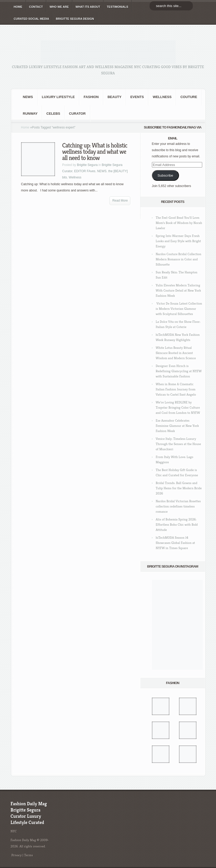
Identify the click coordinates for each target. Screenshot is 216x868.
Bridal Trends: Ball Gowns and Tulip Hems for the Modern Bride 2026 (179, 488)
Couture (189, 97)
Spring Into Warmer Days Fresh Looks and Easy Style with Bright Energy (178, 241)
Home (25, 127)
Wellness (162, 97)
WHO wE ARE (59, 7)
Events (137, 97)
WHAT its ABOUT (88, 7)
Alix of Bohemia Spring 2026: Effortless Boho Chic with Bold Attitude (177, 525)
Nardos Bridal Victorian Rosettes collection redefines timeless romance (178, 506)
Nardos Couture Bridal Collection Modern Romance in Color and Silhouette (179, 259)
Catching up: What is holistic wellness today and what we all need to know (95, 152)
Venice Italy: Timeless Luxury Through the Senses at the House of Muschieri (178, 444)
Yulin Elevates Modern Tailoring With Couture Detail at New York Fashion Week (178, 290)
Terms (29, 855)
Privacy (17, 855)
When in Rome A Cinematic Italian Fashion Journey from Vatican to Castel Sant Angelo (176, 389)
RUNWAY (30, 114)
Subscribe (165, 175)
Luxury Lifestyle (58, 97)
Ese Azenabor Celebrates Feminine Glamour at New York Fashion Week (177, 426)
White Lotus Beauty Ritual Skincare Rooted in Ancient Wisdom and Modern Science (176, 353)
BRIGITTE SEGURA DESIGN (75, 19)
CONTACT (36, 7)
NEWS (28, 97)
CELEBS (53, 114)
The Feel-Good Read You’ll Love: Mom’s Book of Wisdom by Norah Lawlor (179, 223)
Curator (77, 114)
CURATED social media (32, 19)
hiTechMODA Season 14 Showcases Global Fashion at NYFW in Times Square (175, 543)
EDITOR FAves (85, 171)
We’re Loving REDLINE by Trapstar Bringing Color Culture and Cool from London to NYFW (178, 407)
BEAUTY (115, 97)
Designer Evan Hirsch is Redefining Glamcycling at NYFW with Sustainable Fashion (179, 371)
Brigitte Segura (87, 165)
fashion (91, 97)
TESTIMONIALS (118, 7)
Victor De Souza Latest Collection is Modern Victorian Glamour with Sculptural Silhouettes (179, 309)
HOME (18, 7)
